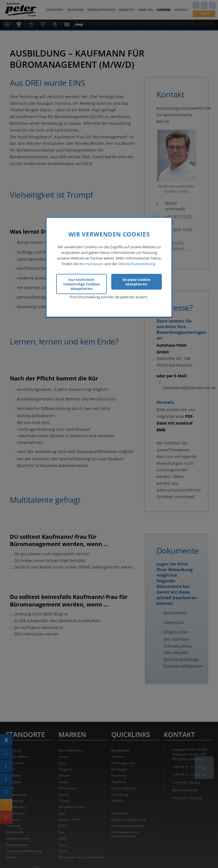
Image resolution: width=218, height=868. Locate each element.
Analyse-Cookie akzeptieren (136, 281)
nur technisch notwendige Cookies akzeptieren (82, 284)
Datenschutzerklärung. (137, 263)
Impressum (94, 263)
